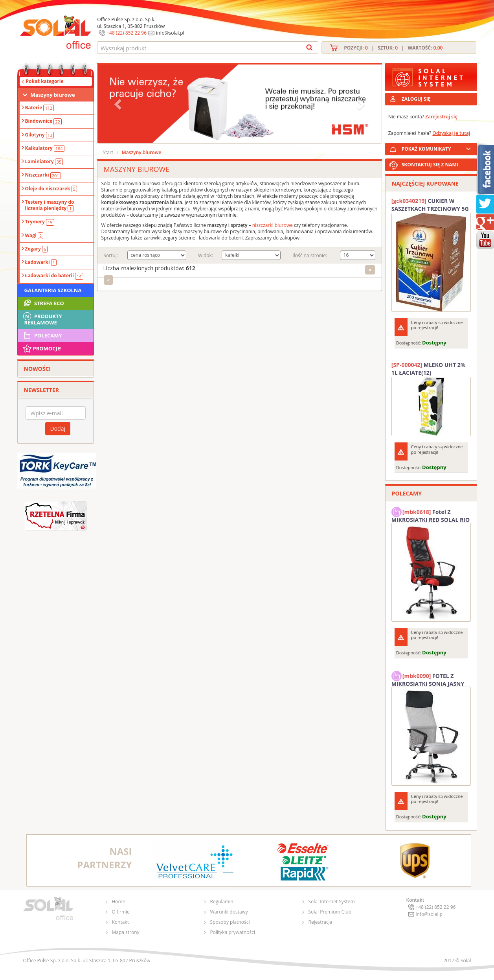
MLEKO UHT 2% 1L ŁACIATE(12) (429, 369)
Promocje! (42, 348)
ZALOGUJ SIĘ (416, 99)
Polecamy (42, 335)
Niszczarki (43, 175)
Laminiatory (44, 162)
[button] (119, 104)
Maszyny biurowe (53, 95)
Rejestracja (320, 922)
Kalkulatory (45, 148)
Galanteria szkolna (53, 290)
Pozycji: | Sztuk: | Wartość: (393, 48)
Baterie (40, 108)
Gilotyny (40, 135)
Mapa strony (126, 932)
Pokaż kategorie (45, 81)
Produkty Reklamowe (42, 319)
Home (119, 902)
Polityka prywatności (233, 932)
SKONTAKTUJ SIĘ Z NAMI (430, 165)
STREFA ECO (43, 303)
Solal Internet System (332, 902)
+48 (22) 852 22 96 (127, 33)
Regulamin (222, 902)
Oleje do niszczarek (51, 189)
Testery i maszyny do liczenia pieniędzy (50, 205)
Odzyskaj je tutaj (451, 133)
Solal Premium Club (330, 912)
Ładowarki (41, 262)
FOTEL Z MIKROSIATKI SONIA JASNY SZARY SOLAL (428, 679)
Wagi (34, 236)
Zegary (37, 249)
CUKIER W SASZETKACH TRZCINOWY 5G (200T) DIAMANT (430, 205)
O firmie (121, 912)
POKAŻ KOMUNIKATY (438, 148)
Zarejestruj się (441, 117)
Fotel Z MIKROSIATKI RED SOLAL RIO (431, 515)
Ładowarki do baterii (54, 276)
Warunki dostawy (229, 912)
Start (108, 152)
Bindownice (43, 121)
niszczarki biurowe (273, 225)
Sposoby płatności (230, 922)
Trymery (40, 222)
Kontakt (120, 922)
